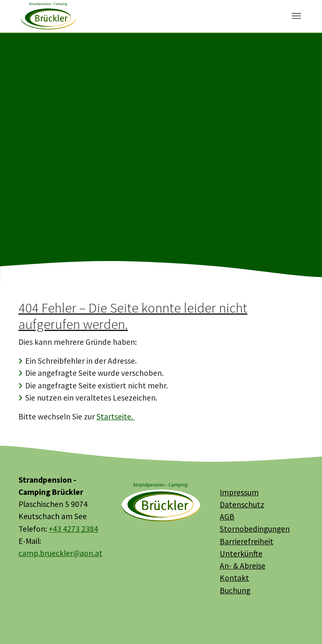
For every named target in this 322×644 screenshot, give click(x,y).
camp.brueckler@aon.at (60, 553)
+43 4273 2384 (73, 529)
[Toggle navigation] (296, 16)
